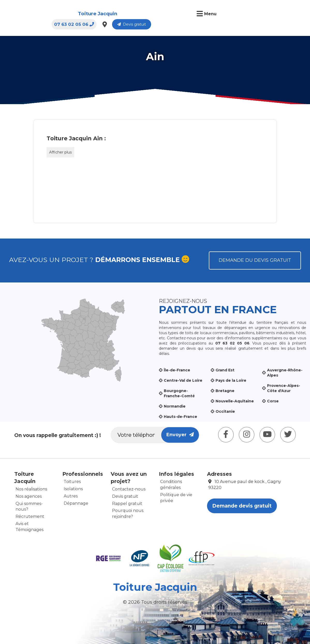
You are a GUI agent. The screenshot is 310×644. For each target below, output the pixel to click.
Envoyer (180, 435)
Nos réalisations (31, 489)
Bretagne (225, 391)
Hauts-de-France (180, 417)
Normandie (175, 406)
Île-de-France (177, 370)
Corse (273, 401)
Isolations (73, 489)
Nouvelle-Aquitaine (235, 401)
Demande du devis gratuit (255, 260)
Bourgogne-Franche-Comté (179, 393)
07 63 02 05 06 (223, 14)
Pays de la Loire (231, 380)
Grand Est (225, 370)
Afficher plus (60, 152)
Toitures (72, 482)
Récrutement (30, 516)
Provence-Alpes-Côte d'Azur (284, 388)
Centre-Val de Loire (183, 380)
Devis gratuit (280, 14)
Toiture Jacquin (44, 14)
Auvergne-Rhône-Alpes (285, 373)
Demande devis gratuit (242, 506)
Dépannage (76, 503)
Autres (71, 496)
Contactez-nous (129, 489)
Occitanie (225, 411)
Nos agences (29, 496)
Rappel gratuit (127, 504)
